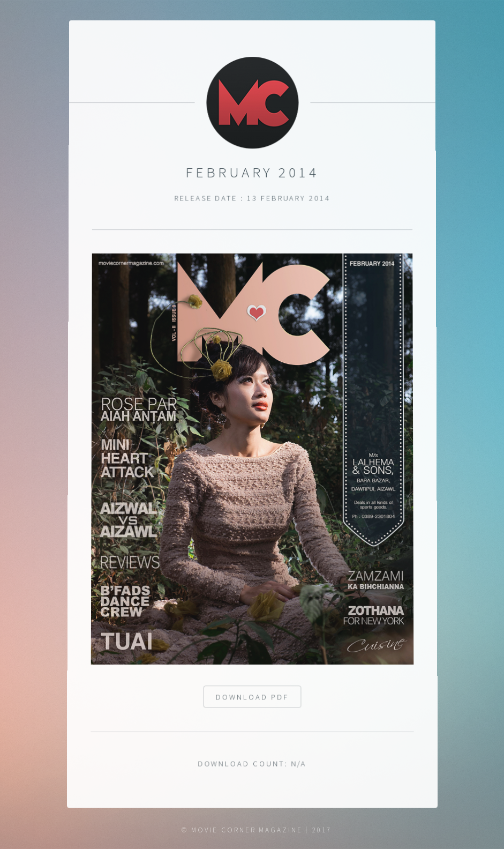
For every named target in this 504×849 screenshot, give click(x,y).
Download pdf (252, 701)
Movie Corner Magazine (247, 830)
